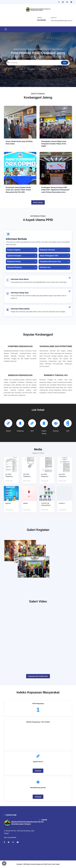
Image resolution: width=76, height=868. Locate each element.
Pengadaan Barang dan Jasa (50, 261)
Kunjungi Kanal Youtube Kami (38, 676)
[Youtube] (18, 842)
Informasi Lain (45, 267)
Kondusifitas (43, 69)
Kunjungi (38, 771)
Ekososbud (31, 69)
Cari (65, 63)
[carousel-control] (5, 60)
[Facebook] (4, 842)
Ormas (21, 69)
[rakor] (20, 551)
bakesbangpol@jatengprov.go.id (62, 20)
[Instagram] (13, 842)
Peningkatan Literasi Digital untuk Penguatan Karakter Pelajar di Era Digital (54, 144)
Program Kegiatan (14, 250)
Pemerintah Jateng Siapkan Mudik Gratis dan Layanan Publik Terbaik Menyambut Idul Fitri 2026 (18, 190)
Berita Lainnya (38, 202)
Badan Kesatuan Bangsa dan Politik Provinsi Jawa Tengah (43, 864)
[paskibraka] (56, 549)
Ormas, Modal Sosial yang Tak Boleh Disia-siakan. (19, 143)
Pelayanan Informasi (47, 250)
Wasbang (54, 69)
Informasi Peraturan (14, 267)
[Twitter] (9, 842)
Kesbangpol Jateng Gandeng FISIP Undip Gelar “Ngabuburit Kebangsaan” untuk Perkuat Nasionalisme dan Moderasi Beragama (56, 190)
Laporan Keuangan (14, 256)
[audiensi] (56, 573)
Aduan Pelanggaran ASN (49, 256)
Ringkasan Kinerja (14, 261)
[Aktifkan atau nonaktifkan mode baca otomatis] (4, 863)
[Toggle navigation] (6, 29)
